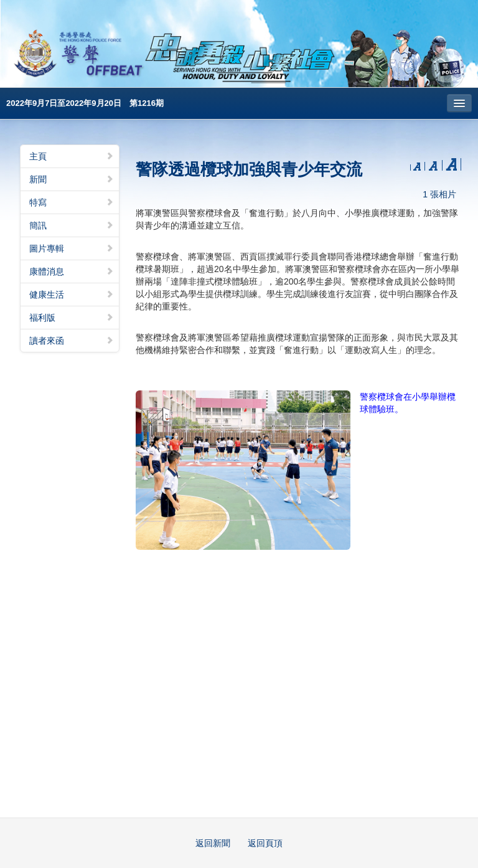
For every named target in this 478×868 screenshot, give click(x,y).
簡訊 (72, 225)
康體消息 (72, 271)
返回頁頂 (265, 843)
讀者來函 (72, 341)
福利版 (72, 318)
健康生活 (72, 295)
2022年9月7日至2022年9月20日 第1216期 (85, 103)
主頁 (72, 156)
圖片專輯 (72, 248)
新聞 (72, 179)
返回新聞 (213, 843)
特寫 (72, 202)
